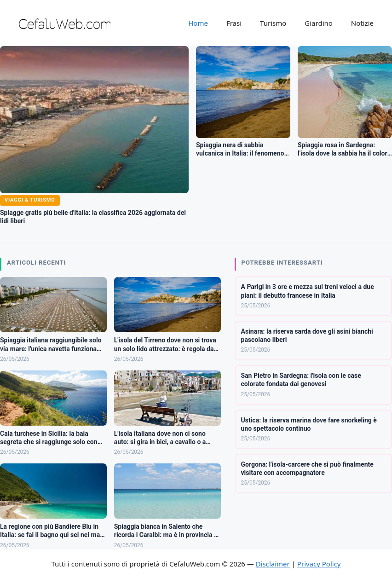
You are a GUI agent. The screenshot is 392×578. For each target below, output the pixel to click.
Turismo (273, 23)
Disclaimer (273, 564)
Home (198, 23)
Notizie (362, 23)
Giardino (319, 23)
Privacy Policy (319, 564)
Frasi (234, 23)
